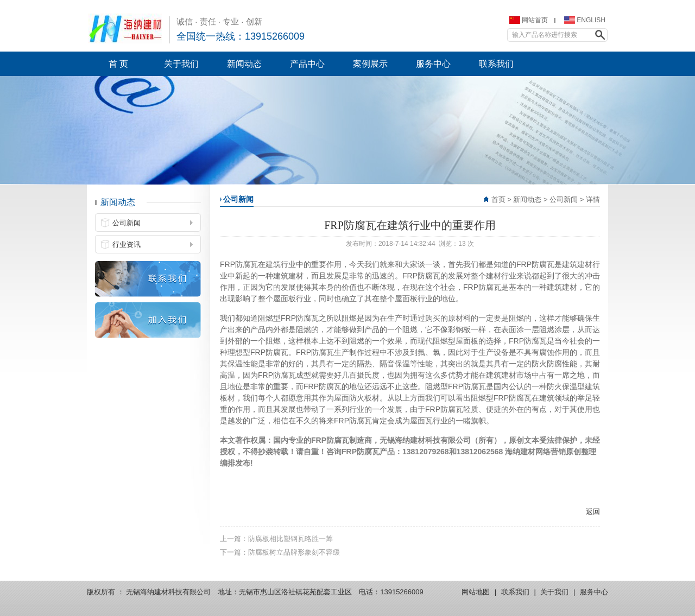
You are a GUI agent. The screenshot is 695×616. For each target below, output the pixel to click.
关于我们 (554, 592)
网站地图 (476, 592)
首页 (498, 199)
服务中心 (594, 592)
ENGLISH (591, 20)
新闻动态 (527, 199)
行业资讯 (127, 245)
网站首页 (535, 20)
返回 (593, 512)
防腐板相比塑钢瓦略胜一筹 (290, 539)
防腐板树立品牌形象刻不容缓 (294, 552)
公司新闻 (564, 199)
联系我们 (515, 592)
